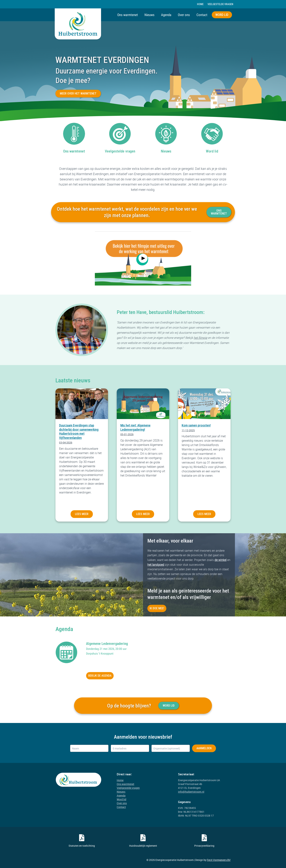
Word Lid (169, 706)
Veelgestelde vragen (220, 4)
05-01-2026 (127, 434)
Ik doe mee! (157, 608)
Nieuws (149, 15)
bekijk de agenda (100, 676)
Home (200, 4)
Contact (202, 15)
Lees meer (82, 514)
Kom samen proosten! (196, 425)
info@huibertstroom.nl (191, 792)
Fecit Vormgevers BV (219, 860)
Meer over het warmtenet (78, 93)
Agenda (166, 15)
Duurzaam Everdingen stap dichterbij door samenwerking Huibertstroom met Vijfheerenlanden (79, 432)
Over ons (184, 15)
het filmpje (200, 338)
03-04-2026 (66, 442)
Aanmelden (204, 748)
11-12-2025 (188, 430)
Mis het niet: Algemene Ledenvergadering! (135, 427)
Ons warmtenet (128, 15)
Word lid (222, 15)
